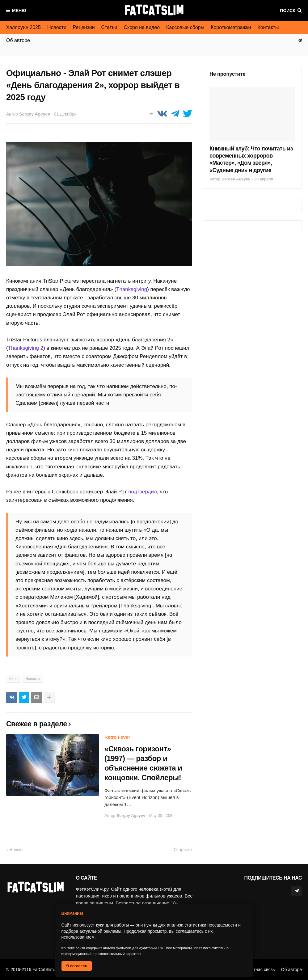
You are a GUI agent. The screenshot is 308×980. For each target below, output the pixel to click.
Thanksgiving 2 (26, 348)
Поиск (288, 11)
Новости (57, 27)
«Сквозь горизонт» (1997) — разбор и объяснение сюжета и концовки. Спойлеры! (143, 763)
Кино (13, 679)
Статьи (109, 27)
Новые (16, 850)
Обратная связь (259, 969)
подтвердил (143, 492)
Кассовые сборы (185, 27)
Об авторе (291, 969)
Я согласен (77, 966)
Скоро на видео (142, 27)
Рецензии (84, 27)
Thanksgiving (132, 289)
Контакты (268, 27)
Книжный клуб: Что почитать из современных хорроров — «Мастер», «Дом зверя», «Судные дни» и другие (251, 159)
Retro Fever (117, 737)
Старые (181, 850)
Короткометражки (231, 27)
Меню (19, 11)
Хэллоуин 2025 (23, 27)
